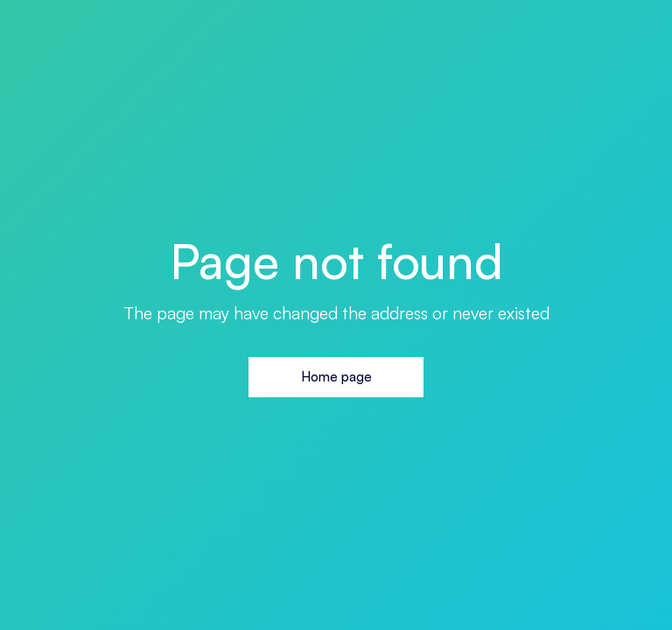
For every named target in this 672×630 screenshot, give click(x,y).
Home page (336, 377)
